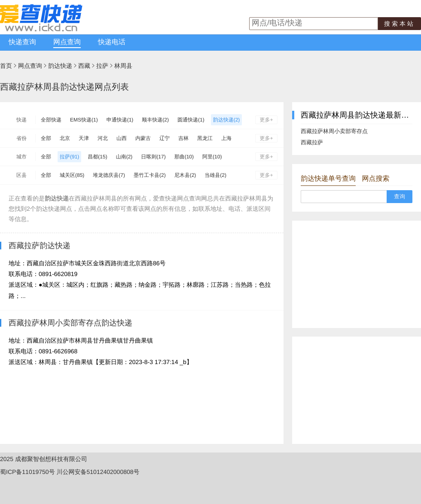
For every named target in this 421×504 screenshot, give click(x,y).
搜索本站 (400, 24)
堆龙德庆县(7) (109, 175)
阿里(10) (212, 157)
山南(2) (124, 157)
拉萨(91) (69, 157)
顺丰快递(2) (155, 120)
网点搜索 (375, 179)
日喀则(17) (153, 157)
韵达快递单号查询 (328, 179)
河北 (103, 138)
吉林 (183, 138)
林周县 (123, 66)
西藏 (84, 66)
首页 (6, 66)
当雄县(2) (215, 175)
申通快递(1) (120, 120)
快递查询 (22, 42)
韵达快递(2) (227, 120)
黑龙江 (205, 138)
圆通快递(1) (191, 120)
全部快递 (51, 120)
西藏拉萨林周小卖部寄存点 (334, 131)
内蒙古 (143, 138)
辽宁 (165, 138)
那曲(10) (184, 157)
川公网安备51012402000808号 (98, 472)
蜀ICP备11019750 (24, 472)
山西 (122, 138)
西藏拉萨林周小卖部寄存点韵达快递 (70, 323)
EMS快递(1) (84, 120)
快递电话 (112, 42)
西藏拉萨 (312, 142)
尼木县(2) (185, 175)
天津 (84, 138)
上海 (226, 138)
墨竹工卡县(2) (150, 175)
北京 (65, 138)
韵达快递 (60, 66)
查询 (400, 196)
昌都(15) (97, 157)
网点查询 (67, 42)
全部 (46, 138)
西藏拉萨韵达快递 (40, 246)
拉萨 (102, 66)
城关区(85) (72, 175)
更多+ (266, 120)
